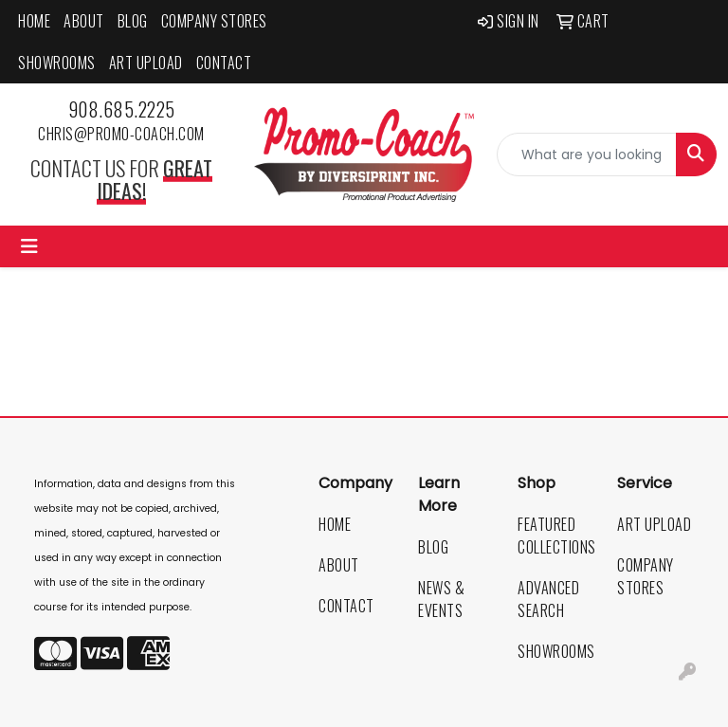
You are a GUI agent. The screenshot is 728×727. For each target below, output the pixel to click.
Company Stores (214, 21)
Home (34, 21)
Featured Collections (556, 536)
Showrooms (57, 63)
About (84, 21)
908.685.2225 (122, 109)
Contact (224, 63)
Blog (133, 21)
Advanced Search (548, 599)
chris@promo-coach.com (121, 134)
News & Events (441, 599)
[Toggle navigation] (29, 246)
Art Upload (146, 63)
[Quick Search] (587, 154)
